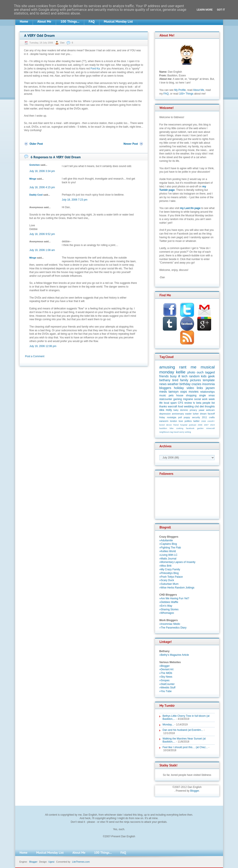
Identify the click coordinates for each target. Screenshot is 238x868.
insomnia (209, 384)
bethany (165, 380)
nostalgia (172, 417)
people (206, 403)
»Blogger (165, 666)
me (193, 367)
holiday (179, 388)
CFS (181, 403)
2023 (212, 425)
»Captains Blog (168, 544)
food (181, 407)
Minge (33, 179)
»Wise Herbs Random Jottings (177, 588)
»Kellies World (168, 551)
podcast (193, 425)
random (194, 376)
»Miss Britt (165, 566)
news (163, 384)
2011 (204, 417)
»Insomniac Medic (170, 624)
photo (191, 372)
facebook (190, 428)
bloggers (165, 388)
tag (172, 432)
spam (174, 403)
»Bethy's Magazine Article (174, 655)
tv (194, 403)
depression (165, 414)
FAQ (166, 94)
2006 (200, 425)
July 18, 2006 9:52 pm (42, 234)
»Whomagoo (167, 613)
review (188, 403)
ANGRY (211, 421)
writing (188, 432)
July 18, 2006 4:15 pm (42, 187)
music (163, 395)
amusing (167, 367)
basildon (163, 428)
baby (176, 410)
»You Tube (166, 691)
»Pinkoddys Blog (169, 573)
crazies (196, 384)
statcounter (166, 399)
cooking (180, 428)
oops (184, 392)
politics (188, 421)
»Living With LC (168, 555)
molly (169, 410)
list (213, 403)
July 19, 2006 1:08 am (42, 250)
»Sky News (166, 677)
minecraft (210, 428)
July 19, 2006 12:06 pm (43, 346)
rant (183, 367)
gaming (177, 399)
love (181, 421)
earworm (164, 421)
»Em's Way (166, 606)
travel (176, 432)
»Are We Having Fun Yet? (174, 598)
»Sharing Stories (169, 609)
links (200, 388)
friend (176, 425)
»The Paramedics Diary (173, 628)
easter (188, 414)
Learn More (205, 10)
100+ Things (186, 94)
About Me (198, 90)
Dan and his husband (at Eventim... (183, 730)
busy (173, 376)
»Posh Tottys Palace (171, 577)
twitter (197, 421)
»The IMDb (166, 673)
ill (179, 376)
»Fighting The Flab (170, 548)
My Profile (180, 90)
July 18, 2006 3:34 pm (42, 171)
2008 (203, 421)
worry (182, 432)
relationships (207, 392)
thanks (163, 407)
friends (164, 376)
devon (169, 425)
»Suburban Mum (169, 584)
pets (171, 395)
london (173, 421)
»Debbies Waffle (169, 602)
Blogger (195, 791)
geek (211, 376)
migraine (188, 399)
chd (197, 407)
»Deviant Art (166, 669)
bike (172, 428)
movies (194, 392)
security (196, 417)
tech (185, 376)
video (190, 388)
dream (203, 414)
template (209, 380)
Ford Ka (95, 69)
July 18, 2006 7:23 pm (75, 200)
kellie (181, 372)
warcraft (172, 407)
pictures (196, 380)
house (180, 395)
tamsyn (173, 392)
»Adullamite (166, 540)
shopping (191, 395)
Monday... (168, 725)
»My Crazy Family (170, 569)
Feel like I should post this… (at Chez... (185, 747)
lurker (196, 414)
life (161, 403)
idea (162, 410)
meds (163, 392)
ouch (200, 372)
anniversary (178, 414)
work (205, 399)
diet (202, 407)
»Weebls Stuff (167, 688)
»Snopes (164, 680)
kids (204, 376)
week (212, 399)
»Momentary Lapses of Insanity (177, 562)
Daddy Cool (36, 195)
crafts (212, 417)
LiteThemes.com (81, 862)
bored (162, 425)
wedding (189, 407)
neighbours (164, 432)
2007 (206, 425)
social (198, 399)
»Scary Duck (167, 580)
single (202, 395)
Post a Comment (35, 356)
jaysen (210, 388)
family (184, 380)
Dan (63, 43)
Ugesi (51, 862)
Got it (221, 10)
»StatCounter (167, 684)
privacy (193, 410)
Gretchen (35, 165)
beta (199, 403)
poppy (187, 417)
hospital (184, 425)
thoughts (210, 407)
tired (175, 380)
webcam (210, 410)
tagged (210, 372)
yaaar (202, 410)
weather (173, 384)
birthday (185, 384)
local (166, 403)
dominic (184, 410)
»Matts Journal (168, 559)
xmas (212, 395)
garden (200, 428)
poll (180, 417)
